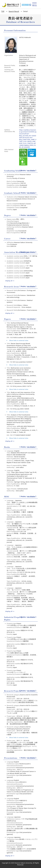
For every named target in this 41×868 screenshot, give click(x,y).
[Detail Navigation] (34, 5)
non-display (31, 171)
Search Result (14, 11)
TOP (3, 11)
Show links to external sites (17, 340)
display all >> (10, 281)
